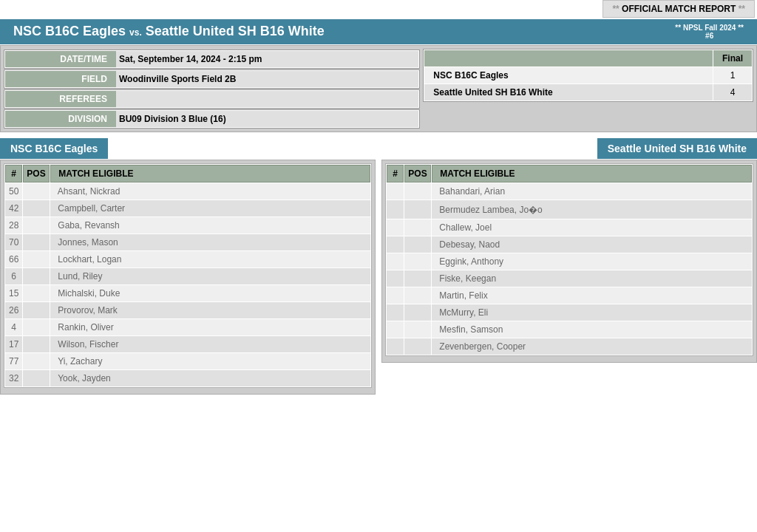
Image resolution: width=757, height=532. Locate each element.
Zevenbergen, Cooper (482, 347)
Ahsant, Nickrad (89, 191)
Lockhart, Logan (89, 259)
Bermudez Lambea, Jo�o (490, 210)
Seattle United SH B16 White (235, 31)
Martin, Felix (463, 296)
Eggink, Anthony (471, 262)
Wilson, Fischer (88, 344)
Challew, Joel (465, 228)
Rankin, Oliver (85, 327)
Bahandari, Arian (472, 191)
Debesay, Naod (469, 245)
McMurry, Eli (464, 313)
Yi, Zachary (80, 361)
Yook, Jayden (84, 378)
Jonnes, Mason (88, 242)
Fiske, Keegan (468, 279)
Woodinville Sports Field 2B (179, 79)
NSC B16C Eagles (69, 31)
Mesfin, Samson (471, 330)
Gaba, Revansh (88, 225)
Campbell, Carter (91, 208)
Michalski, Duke (89, 293)
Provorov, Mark (87, 310)
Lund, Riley (80, 276)
